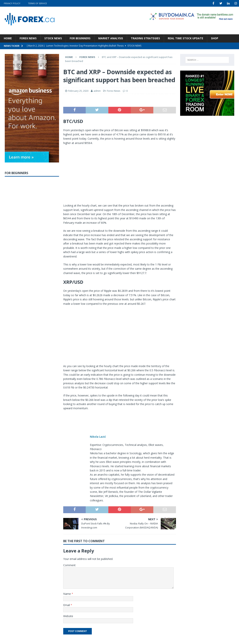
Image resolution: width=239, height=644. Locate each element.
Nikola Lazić (98, 437)
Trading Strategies (145, 38)
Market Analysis (111, 38)
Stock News (53, 38)
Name (67, 594)
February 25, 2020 (78, 91)
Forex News (28, 38)
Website (68, 616)
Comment (69, 565)
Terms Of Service (37, 3)
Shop (215, 38)
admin (97, 91)
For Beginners (80, 38)
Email (67, 605)
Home (8, 38)
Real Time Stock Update (185, 38)
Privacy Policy (12, 3)
